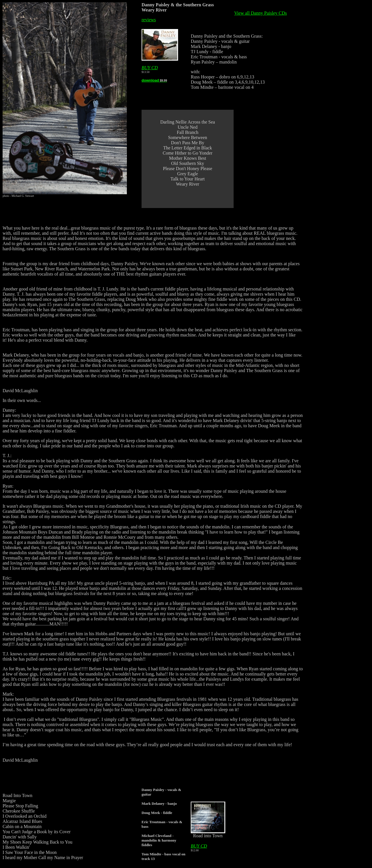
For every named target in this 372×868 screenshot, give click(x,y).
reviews (149, 20)
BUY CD (150, 68)
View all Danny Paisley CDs (261, 13)
